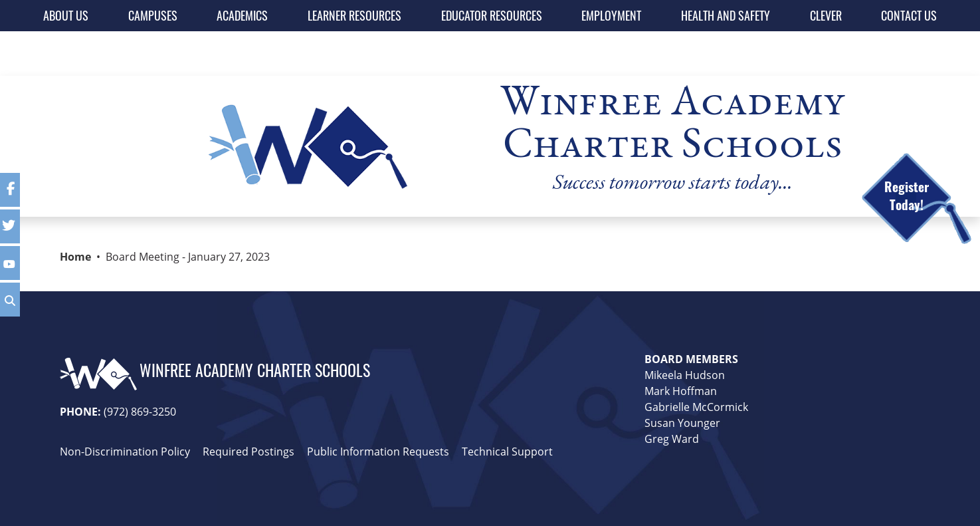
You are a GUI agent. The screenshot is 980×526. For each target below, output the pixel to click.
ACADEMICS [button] (242, 15)
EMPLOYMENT (611, 15)
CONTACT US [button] (909, 15)
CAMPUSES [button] (153, 15)
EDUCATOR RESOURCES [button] (492, 15)
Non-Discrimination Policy (125, 452)
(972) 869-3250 (140, 412)
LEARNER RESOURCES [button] (354, 15)
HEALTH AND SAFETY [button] (726, 15)
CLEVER (826, 15)
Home (75, 257)
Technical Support (507, 452)
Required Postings (248, 452)
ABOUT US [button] (66, 15)
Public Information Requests (378, 452)
